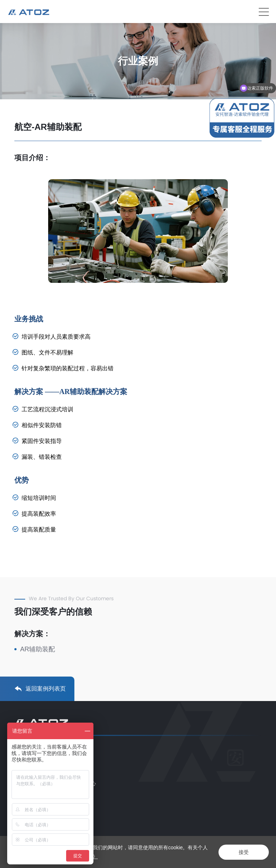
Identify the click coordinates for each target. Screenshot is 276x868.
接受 (244, 852)
